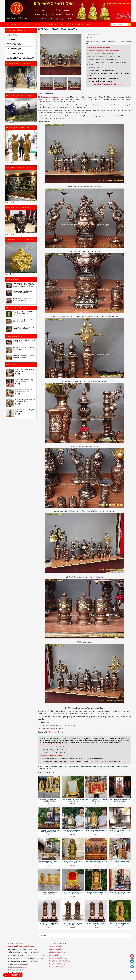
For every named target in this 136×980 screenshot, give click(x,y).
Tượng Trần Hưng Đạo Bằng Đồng (59, 961)
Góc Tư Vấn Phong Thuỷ (54, 24)
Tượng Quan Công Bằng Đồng (58, 958)
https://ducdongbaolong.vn (21, 964)
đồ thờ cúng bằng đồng (88, 766)
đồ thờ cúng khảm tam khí (103, 766)
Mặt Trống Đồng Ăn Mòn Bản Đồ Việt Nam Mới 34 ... (25, 401)
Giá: (87, 38)
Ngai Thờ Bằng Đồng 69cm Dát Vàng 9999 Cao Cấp (96, 893)
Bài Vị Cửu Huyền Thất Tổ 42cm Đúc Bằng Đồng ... (120, 831)
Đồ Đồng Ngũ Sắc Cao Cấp (57, 952)
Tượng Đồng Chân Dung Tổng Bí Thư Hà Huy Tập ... (25, 380)
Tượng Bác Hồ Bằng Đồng (57, 964)
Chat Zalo (132, 962)
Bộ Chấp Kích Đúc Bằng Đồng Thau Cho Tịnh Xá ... (120, 862)
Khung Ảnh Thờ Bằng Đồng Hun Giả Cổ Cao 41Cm (73, 831)
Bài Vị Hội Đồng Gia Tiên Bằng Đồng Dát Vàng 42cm (120, 924)
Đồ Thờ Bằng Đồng (14, 44)
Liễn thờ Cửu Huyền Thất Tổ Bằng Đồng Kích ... (96, 800)
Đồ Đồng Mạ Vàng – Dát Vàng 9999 (20, 58)
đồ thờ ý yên (48, 768)
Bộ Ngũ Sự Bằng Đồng (56, 946)
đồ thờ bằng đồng (55, 732)
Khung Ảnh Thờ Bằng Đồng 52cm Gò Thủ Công (49, 862)
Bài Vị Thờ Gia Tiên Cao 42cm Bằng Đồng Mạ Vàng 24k (73, 893)
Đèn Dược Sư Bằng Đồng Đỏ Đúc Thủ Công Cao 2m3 (120, 800)
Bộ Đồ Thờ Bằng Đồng (51, 766)
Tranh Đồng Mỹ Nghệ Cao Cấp (58, 967)
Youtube (132, 956)
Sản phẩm (27, 24)
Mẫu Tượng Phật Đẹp (75, 24)
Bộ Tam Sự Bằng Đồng (56, 949)
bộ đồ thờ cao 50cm (64, 766)
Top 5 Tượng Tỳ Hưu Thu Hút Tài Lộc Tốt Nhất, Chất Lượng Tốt (24, 328)
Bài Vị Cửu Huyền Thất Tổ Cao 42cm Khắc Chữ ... (73, 862)
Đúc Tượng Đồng (54, 955)
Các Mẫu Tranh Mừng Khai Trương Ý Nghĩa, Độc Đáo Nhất (24, 320)
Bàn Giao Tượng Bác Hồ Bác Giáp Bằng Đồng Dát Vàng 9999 (23, 292)
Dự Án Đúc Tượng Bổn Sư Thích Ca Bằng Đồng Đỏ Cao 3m (23, 356)
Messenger (132, 967)
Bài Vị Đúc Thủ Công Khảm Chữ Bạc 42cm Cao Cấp (49, 924)
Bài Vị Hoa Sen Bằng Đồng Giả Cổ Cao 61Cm (96, 831)
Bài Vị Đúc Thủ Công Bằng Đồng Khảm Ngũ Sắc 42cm (120, 893)
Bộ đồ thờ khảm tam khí (47, 725)
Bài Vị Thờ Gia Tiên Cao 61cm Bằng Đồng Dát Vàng (49, 800)
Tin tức (38, 24)
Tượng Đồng (12, 35)
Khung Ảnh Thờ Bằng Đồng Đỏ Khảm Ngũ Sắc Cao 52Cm (49, 831)
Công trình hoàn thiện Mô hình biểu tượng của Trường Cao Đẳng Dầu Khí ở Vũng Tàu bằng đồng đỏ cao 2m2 (24, 285)
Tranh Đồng (11, 40)
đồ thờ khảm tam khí (118, 766)
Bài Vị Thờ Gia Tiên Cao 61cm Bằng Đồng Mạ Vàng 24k (49, 893)
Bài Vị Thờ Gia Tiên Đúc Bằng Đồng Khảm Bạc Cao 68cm (73, 924)
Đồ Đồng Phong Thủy (15, 53)
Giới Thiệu (15, 24)
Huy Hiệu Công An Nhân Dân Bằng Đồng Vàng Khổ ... (24, 390)
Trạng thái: (89, 34)
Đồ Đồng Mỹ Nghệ (14, 49)
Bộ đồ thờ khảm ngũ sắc (47, 729)
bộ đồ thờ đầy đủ (75, 766)
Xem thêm (9, 90)
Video (89, 24)
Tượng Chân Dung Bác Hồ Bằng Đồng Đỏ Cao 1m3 (25, 370)
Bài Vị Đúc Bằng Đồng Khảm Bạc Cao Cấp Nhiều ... (96, 924)
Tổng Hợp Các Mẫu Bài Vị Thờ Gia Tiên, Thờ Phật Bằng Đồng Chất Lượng (23, 313)
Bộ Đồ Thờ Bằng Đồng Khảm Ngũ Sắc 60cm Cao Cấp (96, 862)
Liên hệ (91, 38)
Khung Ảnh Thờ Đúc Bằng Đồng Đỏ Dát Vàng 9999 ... (73, 800)
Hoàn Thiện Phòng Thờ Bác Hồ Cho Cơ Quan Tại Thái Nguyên (23, 300)
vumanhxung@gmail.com (20, 967)
